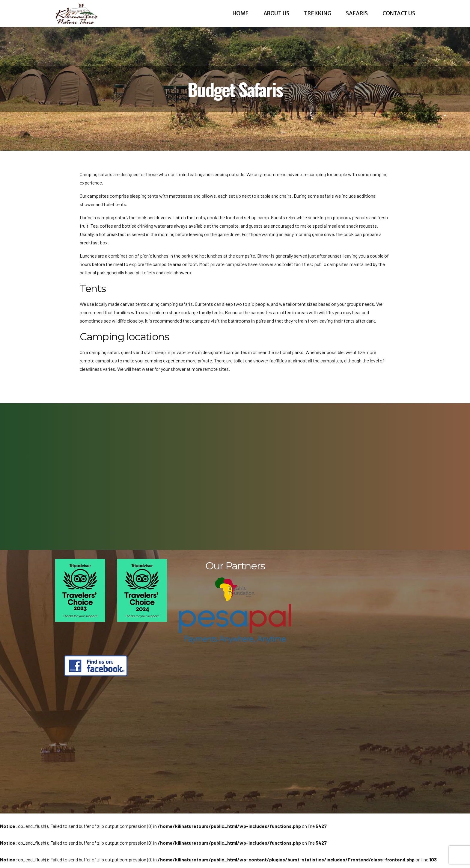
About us (276, 13)
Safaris (357, 13)
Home (240, 13)
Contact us (399, 13)
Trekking (317, 13)
